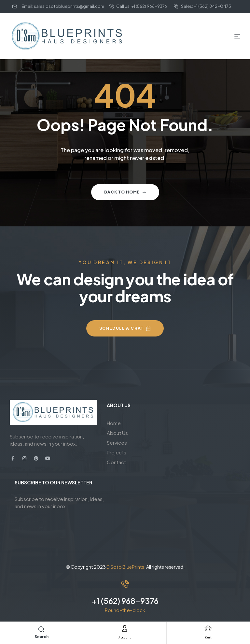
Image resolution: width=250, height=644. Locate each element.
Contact (116, 462)
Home (114, 423)
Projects (117, 452)
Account (125, 637)
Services (117, 443)
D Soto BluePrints (125, 567)
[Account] (125, 628)
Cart (208, 637)
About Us (117, 433)
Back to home (125, 192)
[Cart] (208, 628)
